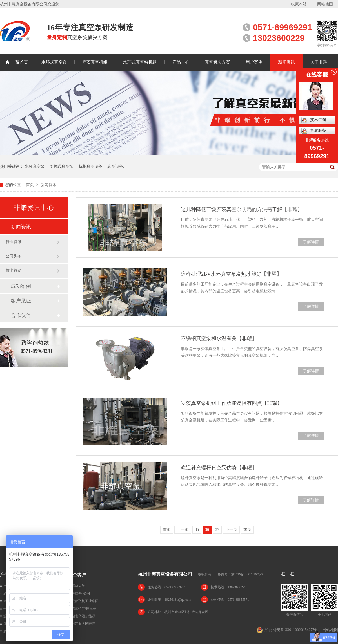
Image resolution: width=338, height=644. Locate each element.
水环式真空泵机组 (140, 62)
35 (197, 530)
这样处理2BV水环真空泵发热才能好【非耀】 (231, 274)
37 (217, 530)
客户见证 (21, 301)
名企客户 (77, 575)
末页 (247, 530)
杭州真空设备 (90, 166)
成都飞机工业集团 (85, 601)
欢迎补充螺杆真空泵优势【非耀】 (219, 468)
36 (207, 530)
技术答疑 (14, 271)
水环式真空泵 (54, 62)
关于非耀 (319, 62)
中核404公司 (81, 593)
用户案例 (254, 62)
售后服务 (314, 131)
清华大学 (78, 586)
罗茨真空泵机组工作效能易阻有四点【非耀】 (232, 403)
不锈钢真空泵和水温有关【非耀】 (219, 338)
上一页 (183, 530)
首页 (30, 185)
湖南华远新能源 (83, 616)
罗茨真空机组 (95, 62)
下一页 (231, 530)
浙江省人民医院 (83, 624)
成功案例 (21, 286)
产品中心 (181, 62)
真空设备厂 (117, 166)
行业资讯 (14, 242)
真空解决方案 (217, 62)
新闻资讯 (286, 62)
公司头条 (14, 256)
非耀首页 (20, 62)
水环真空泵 (35, 166)
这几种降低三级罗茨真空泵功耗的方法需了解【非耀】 (242, 209)
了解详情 (311, 242)
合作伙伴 (21, 315)
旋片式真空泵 (61, 166)
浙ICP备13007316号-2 (247, 574)
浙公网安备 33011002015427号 (287, 630)
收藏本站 (299, 4)
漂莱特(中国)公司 (84, 609)
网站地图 (325, 4)
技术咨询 (314, 120)
